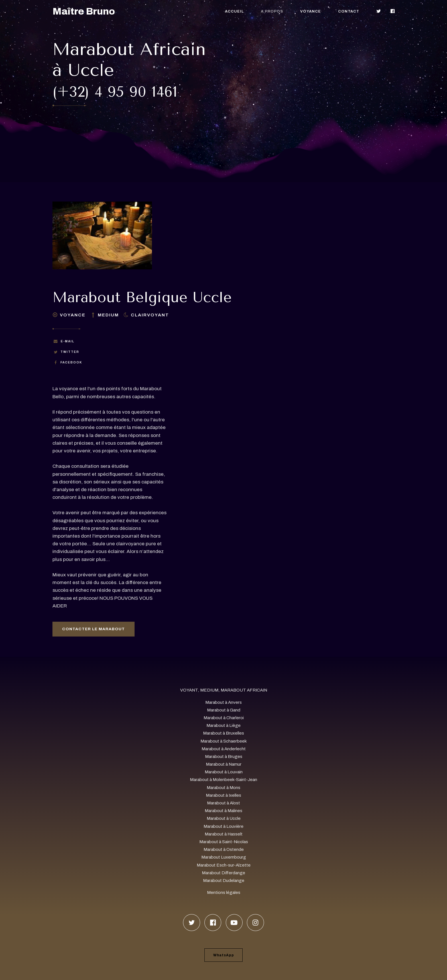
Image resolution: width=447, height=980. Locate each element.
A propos (272, 11)
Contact (349, 11)
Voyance (311, 11)
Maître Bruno (84, 11)
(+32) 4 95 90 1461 (115, 92)
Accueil (234, 11)
